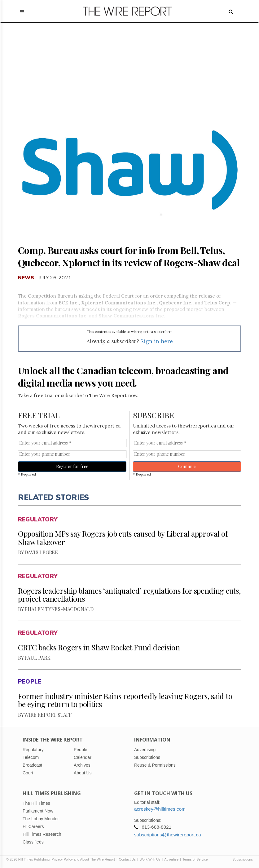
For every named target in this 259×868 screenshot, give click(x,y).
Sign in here (157, 341)
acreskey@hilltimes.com (160, 809)
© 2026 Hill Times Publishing (29, 859)
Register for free (72, 466)
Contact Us (127, 859)
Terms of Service (195, 859)
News (26, 277)
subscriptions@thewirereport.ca (168, 835)
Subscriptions (243, 859)
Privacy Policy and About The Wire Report (83, 859)
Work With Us (150, 859)
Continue (187, 466)
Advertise (171, 859)
